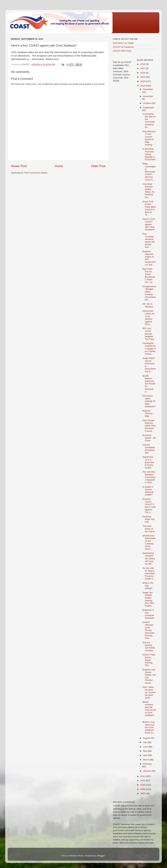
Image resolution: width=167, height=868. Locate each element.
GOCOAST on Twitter (123, 43)
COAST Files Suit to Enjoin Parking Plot (149, 660)
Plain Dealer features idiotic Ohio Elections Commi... (149, 426)
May (145, 751)
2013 (143, 86)
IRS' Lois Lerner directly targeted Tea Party (148, 334)
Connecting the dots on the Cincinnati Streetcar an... (149, 121)
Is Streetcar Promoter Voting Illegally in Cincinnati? (149, 154)
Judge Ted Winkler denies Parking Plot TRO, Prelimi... (148, 599)
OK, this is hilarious (148, 305)
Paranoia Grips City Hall (148, 519)
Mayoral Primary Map (147, 413)
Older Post (98, 166)
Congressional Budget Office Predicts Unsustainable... (149, 293)
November (148, 96)
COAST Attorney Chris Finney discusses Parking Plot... (148, 630)
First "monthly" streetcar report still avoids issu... (148, 240)
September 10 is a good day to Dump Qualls (148, 462)
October (147, 103)
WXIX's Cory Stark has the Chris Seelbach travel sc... (149, 727)
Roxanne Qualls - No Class (149, 438)
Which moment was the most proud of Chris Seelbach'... (149, 710)
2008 (143, 793)
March (146, 760)
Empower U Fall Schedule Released (148, 614)
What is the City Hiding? (148, 585)
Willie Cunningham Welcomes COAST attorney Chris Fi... (149, 172)
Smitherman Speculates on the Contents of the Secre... (149, 542)
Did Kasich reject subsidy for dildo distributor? (149, 401)
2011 (143, 781)
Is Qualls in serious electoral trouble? (148, 491)
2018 (143, 64)
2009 (143, 789)
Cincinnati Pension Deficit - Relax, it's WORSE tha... (148, 191)
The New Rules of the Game (148, 529)
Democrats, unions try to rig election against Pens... (148, 318)
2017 (143, 68)
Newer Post (19, 166)
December (148, 89)
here (57, 59)
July (145, 742)
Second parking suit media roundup (149, 647)
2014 (143, 81)
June (146, 747)
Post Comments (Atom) (36, 173)
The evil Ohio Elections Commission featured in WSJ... (149, 477)
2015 (143, 77)
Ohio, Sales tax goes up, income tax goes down (149, 692)
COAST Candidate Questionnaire (149, 449)
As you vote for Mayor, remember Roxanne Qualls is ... (149, 573)
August (147, 738)
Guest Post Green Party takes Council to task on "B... (149, 208)
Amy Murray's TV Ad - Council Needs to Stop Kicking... (149, 138)
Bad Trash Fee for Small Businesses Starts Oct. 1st (149, 276)
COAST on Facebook (123, 47)
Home (59, 166)
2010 (143, 785)
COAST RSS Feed (122, 51)
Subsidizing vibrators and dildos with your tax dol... (149, 558)
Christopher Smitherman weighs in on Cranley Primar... (149, 349)
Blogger (101, 856)
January (147, 771)
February (147, 764)
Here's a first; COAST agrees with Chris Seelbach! (149, 224)
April (146, 755)
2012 (143, 776)
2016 (143, 73)
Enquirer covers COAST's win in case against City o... (149, 506)
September (148, 108)
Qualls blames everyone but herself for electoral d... (149, 384)
